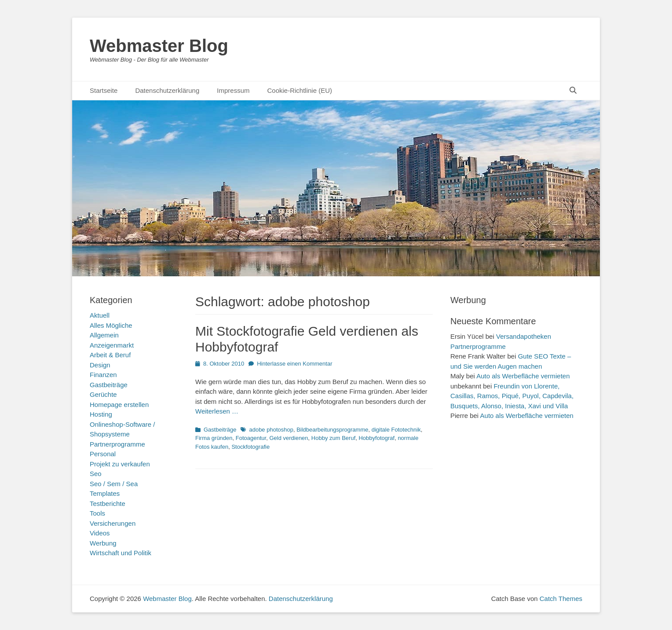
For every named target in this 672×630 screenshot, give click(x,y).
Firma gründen (214, 438)
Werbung (103, 543)
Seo (96, 474)
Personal (103, 454)
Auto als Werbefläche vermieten (523, 376)
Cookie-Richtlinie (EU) (299, 90)
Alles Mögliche (111, 325)
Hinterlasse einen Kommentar (294, 364)
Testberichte (108, 504)
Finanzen (103, 375)
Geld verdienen (289, 438)
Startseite (104, 90)
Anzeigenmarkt (112, 345)
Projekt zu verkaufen (120, 464)
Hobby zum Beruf (333, 438)
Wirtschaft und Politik (121, 553)
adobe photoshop (271, 430)
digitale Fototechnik (396, 430)
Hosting (101, 414)
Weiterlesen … (217, 411)
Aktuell (100, 315)
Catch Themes (561, 599)
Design (100, 365)
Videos (100, 533)
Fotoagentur (251, 438)
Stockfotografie (250, 447)
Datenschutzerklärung (167, 90)
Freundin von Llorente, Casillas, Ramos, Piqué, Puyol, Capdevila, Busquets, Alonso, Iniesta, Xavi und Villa (512, 396)
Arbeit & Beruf (110, 355)
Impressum (233, 90)
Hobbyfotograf (376, 438)
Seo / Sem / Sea (114, 484)
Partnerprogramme (117, 444)
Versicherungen (113, 523)
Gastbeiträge (220, 430)
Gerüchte (103, 394)
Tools (97, 513)
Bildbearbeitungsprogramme (332, 430)
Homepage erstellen (119, 405)
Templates (105, 493)
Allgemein (104, 335)
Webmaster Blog (159, 46)
